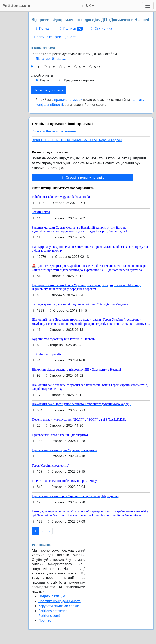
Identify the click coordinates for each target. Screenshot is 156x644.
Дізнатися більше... (48, 59)
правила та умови (68, 100)
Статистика (101, 28)
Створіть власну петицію (83, 177)
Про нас (45, 620)
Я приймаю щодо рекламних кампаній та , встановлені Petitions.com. (90, 102)
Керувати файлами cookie (59, 606)
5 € (38, 67)
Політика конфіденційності (55, 37)
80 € (97, 67)
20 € (67, 67)
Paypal (45, 80)
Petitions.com (16, 6)
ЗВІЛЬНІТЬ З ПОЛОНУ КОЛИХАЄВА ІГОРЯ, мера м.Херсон (77, 140)
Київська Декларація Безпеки (54, 131)
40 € (82, 67)
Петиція (43, 28)
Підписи (71, 29)
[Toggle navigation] (148, 6)
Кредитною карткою (80, 80)
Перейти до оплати (48, 90)
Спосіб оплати (42, 75)
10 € (52, 67)
